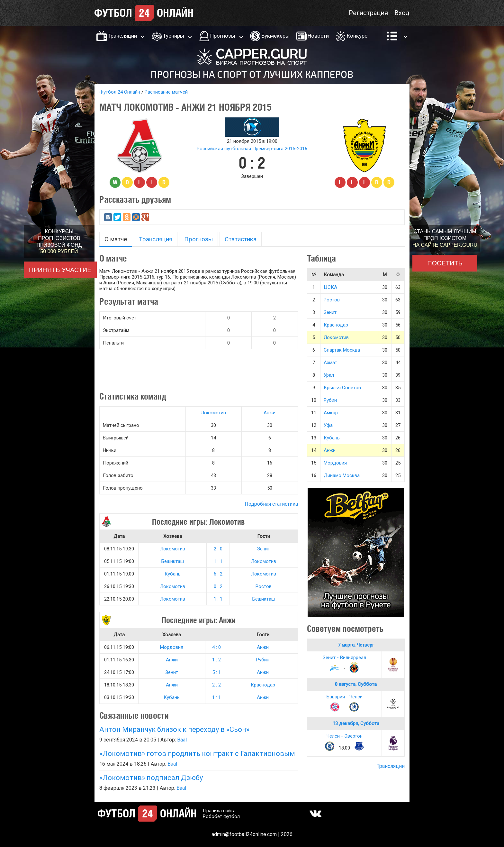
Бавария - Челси (345, 697)
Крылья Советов (342, 388)
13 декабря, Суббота (356, 723)
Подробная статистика (271, 504)
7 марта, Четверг (356, 645)
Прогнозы (223, 36)
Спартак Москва (342, 350)
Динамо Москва (342, 475)
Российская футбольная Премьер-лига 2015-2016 (252, 149)
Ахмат (330, 363)
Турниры (174, 36)
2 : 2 (216, 685)
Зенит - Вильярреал (344, 658)
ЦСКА (330, 287)
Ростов (264, 586)
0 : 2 (218, 586)
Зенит (264, 549)
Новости (318, 36)
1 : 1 (218, 561)
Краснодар (263, 685)
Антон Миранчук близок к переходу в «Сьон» (174, 729)
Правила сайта (219, 811)
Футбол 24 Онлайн (120, 92)
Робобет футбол (221, 816)
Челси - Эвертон (345, 736)
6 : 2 (218, 574)
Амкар (331, 413)
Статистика (241, 239)
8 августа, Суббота (356, 684)
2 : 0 (218, 549)
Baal (182, 740)
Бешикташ (173, 561)
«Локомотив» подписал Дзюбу (151, 778)
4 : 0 (216, 647)
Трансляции (122, 36)
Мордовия (172, 647)
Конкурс (357, 36)
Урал (329, 375)
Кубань (173, 574)
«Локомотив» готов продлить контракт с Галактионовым (197, 754)
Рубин (263, 660)
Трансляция (156, 239)
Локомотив (213, 413)
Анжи (270, 413)
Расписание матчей (166, 92)
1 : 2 (216, 660)
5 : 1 (216, 672)
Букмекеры (275, 36)
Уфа (328, 425)
